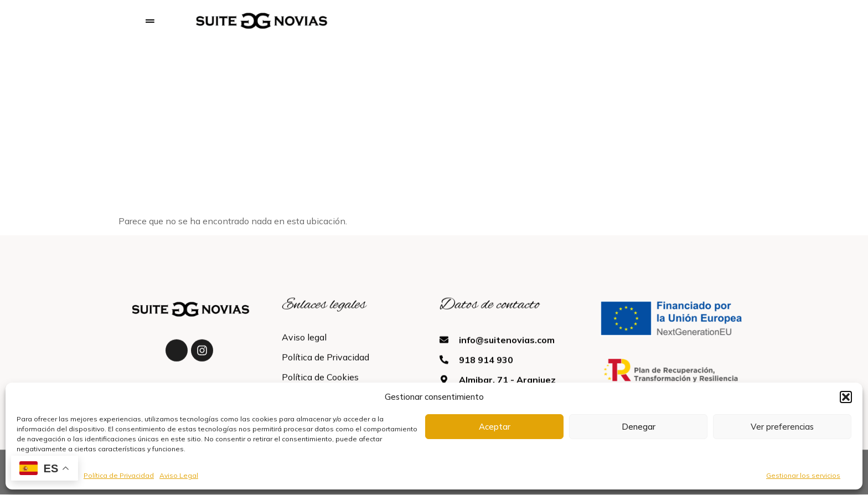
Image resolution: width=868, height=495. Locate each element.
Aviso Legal (179, 475)
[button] (846, 397)
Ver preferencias (782, 427)
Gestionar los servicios (803, 475)
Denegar (639, 427)
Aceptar (495, 427)
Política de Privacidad (119, 475)
